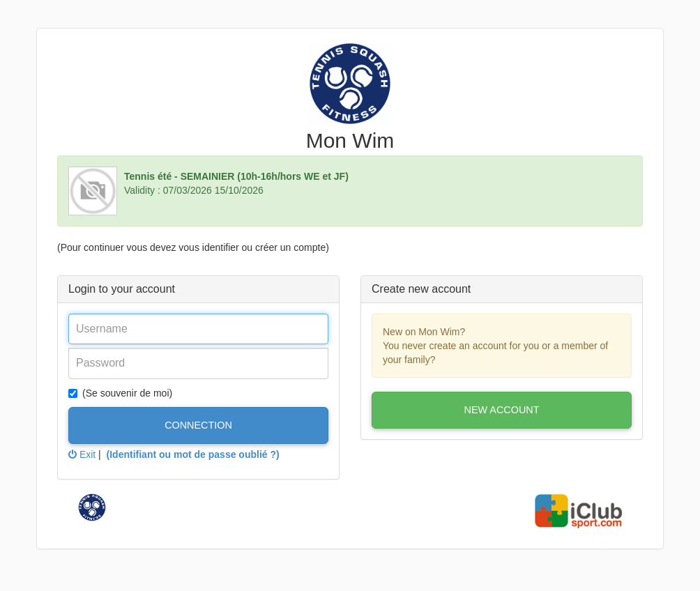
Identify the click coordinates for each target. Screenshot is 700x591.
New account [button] (502, 410)
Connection (198, 425)
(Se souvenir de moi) (120, 393)
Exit (82, 454)
